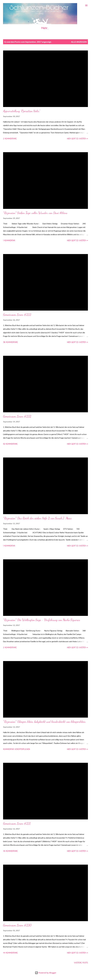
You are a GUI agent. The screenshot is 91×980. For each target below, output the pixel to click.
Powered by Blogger (46, 973)
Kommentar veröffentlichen (16, 749)
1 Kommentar (9, 241)
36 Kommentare (10, 342)
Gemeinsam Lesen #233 (17, 315)
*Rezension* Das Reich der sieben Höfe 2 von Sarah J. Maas (37, 518)
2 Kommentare (10, 139)
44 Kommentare (10, 953)
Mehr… (45, 28)
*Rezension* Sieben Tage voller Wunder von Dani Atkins (35, 213)
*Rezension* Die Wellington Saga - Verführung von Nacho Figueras (42, 620)
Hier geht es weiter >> (77, 139)
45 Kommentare (10, 851)
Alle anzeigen (79, 42)
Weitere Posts (81, 963)
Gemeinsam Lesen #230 (17, 925)
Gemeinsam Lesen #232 (17, 416)
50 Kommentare (10, 444)
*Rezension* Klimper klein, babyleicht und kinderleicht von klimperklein (44, 722)
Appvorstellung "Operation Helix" (22, 111)
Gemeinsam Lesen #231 (17, 823)
